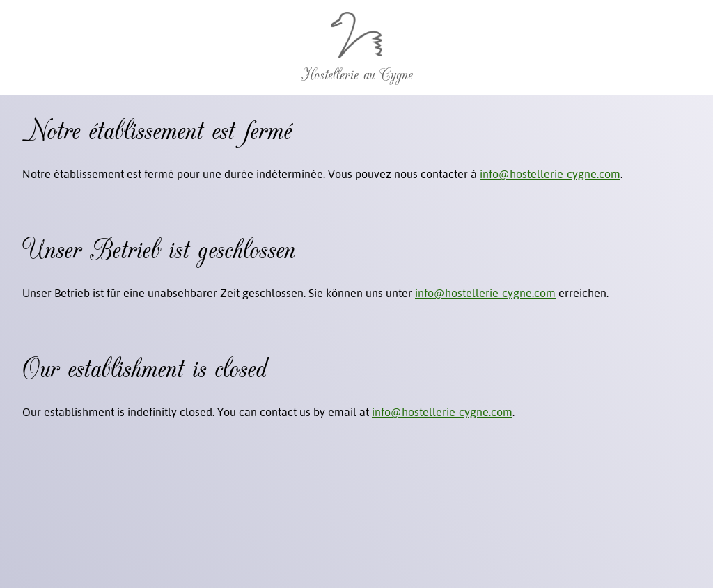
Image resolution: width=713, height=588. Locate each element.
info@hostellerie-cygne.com (550, 174)
